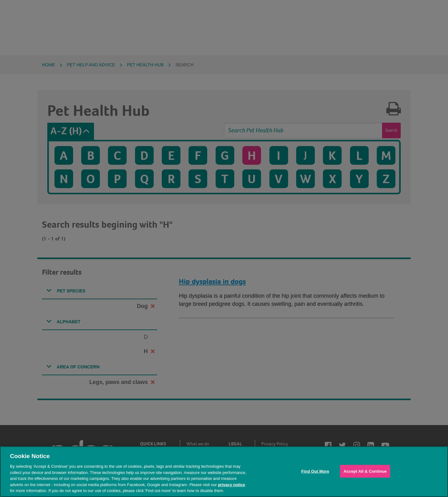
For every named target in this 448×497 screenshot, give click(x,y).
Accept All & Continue (365, 471)
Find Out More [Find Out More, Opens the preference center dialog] (315, 471)
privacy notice (231, 485)
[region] (224, 472)
